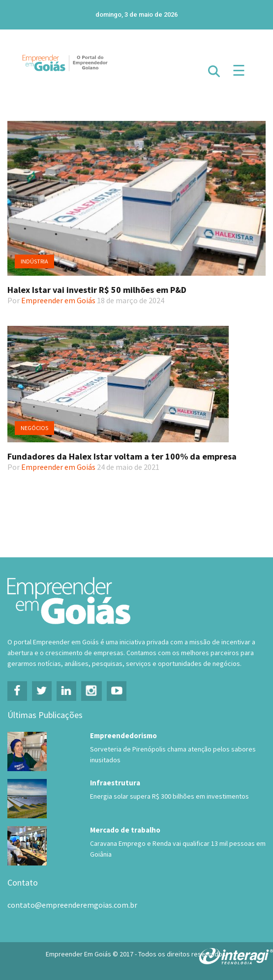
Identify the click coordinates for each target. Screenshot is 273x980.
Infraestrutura (115, 783)
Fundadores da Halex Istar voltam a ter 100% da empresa (122, 456)
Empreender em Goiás (58, 300)
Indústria (34, 261)
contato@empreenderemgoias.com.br (72, 905)
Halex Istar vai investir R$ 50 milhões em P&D (97, 290)
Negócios (34, 428)
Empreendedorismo (123, 735)
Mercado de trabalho (125, 830)
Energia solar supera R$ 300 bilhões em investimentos (169, 796)
